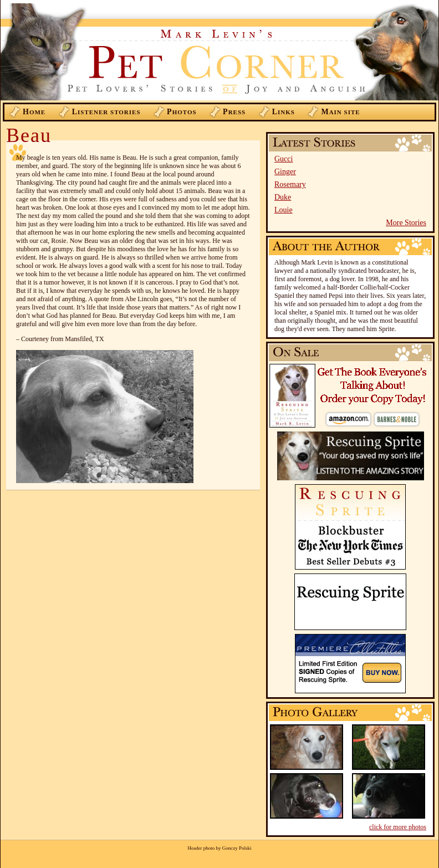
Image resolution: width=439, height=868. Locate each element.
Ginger (285, 172)
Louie (284, 210)
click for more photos (398, 827)
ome (34, 112)
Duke (283, 197)
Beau (29, 135)
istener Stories (106, 112)
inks (284, 112)
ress (234, 112)
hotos (182, 112)
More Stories (406, 223)
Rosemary (290, 184)
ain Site (340, 112)
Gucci (284, 159)
